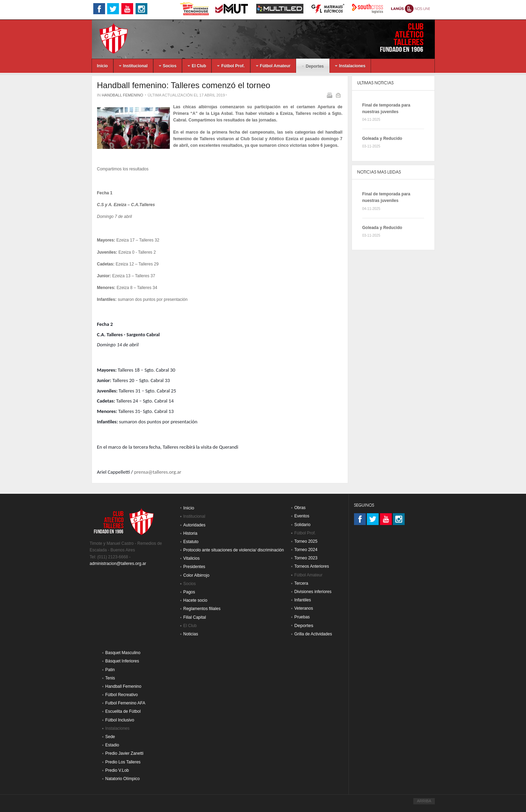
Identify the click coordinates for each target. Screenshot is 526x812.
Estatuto (191, 542)
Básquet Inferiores (122, 661)
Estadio (112, 745)
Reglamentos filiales (202, 609)
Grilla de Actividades (313, 634)
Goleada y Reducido (382, 138)
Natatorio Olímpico (123, 779)
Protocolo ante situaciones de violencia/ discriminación (234, 550)
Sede (110, 737)
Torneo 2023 (306, 558)
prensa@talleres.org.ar (158, 472)
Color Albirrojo (196, 575)
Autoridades (195, 525)
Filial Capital (195, 617)
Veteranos (304, 608)
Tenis (110, 678)
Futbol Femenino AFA (125, 703)
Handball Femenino (123, 95)
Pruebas (302, 617)
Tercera (301, 583)
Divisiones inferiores (313, 592)
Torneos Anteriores (312, 566)
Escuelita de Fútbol (123, 711)
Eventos (302, 516)
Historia (191, 533)
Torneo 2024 (306, 550)
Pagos (189, 592)
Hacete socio (195, 600)
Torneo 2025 (306, 541)
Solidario (303, 525)
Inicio (189, 508)
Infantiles (303, 600)
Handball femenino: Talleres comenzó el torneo (184, 85)
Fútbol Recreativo (122, 695)
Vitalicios (192, 558)
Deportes (304, 625)
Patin (110, 670)
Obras (300, 508)
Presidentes (194, 567)
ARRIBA (424, 801)
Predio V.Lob (117, 770)
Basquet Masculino (123, 653)
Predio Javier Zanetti (124, 753)
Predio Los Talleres (123, 762)
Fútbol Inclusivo (120, 720)
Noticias (191, 634)
